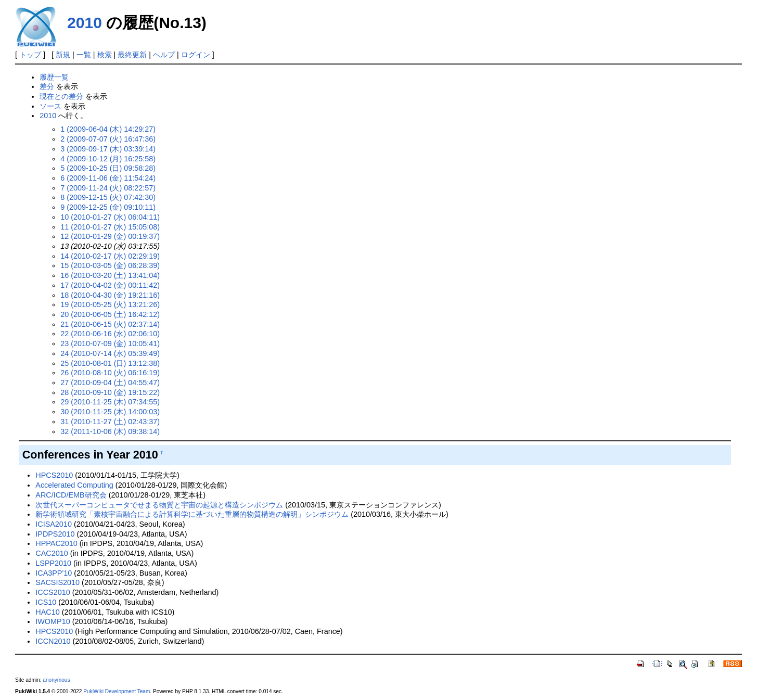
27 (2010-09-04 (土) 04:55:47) (110, 383)
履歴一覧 (54, 77)
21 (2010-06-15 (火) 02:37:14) (110, 324)
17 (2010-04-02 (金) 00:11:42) (110, 285)
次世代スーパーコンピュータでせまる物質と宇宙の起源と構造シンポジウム (159, 505)
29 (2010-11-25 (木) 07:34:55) (110, 402)
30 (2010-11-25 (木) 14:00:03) (110, 412)
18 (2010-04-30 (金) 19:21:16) (110, 295)
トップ (30, 55)
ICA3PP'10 (54, 573)
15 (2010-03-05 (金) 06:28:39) (110, 265)
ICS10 (46, 602)
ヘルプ (164, 55)
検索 (105, 55)
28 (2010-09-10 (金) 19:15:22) (110, 392)
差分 (47, 86)
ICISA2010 (54, 524)
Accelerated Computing (74, 485)
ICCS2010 (53, 592)
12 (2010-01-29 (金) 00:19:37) (110, 236)
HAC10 (47, 612)
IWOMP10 (53, 621)
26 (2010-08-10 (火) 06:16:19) (110, 373)
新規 (63, 55)
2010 (85, 23)
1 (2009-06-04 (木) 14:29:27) (108, 129)
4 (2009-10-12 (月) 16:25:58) (108, 159)
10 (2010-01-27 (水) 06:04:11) (110, 217)
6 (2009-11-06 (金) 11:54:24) (108, 178)
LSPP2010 (53, 563)
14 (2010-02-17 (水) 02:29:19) (110, 256)
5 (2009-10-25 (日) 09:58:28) (108, 168)
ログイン (196, 55)
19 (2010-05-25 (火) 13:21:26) (110, 304)
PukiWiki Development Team (117, 691)
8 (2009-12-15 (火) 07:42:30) (108, 197)
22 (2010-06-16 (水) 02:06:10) (110, 334)
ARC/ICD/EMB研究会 (71, 495)
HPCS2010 (54, 475)
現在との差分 (61, 96)
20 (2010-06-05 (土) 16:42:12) (110, 314)
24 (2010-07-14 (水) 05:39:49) (110, 353)
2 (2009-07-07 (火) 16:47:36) (108, 139)
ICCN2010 (53, 641)
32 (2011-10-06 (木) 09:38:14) (110, 431)
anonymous (56, 680)
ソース (50, 106)
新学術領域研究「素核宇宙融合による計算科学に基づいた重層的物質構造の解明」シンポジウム (192, 514)
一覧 (84, 55)
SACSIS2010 (57, 582)
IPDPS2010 (55, 534)
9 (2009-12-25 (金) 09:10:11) (108, 207)
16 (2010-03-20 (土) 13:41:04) (110, 275)
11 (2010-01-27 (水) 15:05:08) (110, 227)
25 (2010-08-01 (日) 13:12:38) (110, 363)
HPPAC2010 (56, 543)
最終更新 (132, 55)
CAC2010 (52, 553)
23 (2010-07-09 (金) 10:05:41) (110, 343)
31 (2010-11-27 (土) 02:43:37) (110, 422)
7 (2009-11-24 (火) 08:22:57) (108, 188)
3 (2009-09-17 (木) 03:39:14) (108, 149)
